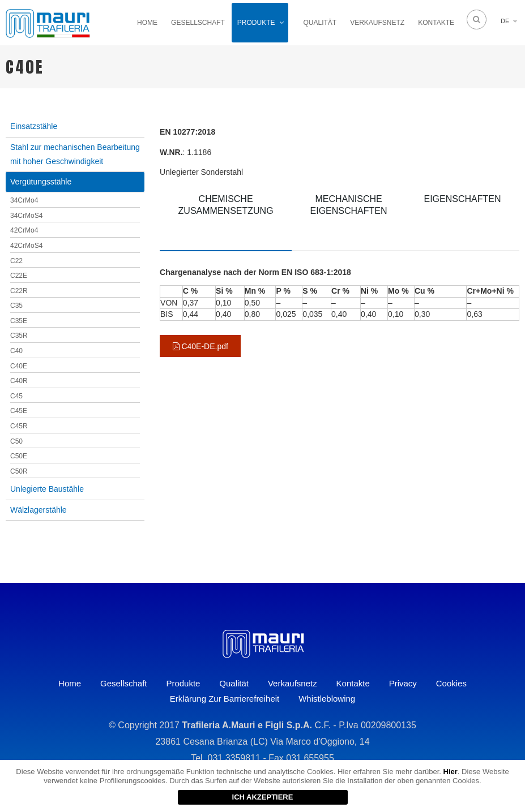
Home (147, 23)
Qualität (320, 23)
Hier (451, 772)
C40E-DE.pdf (200, 346)
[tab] (226, 218)
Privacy (403, 683)
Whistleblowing (327, 699)
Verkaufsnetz (377, 23)
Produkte (256, 23)
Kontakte (436, 23)
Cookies (451, 683)
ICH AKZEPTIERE (263, 797)
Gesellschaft (198, 23)
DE (505, 21)
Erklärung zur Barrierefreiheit (225, 699)
